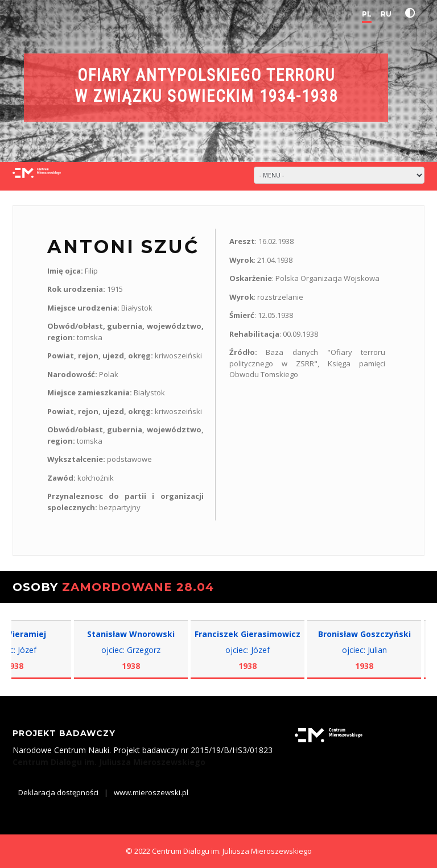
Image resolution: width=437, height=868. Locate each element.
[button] (413, 13)
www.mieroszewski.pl (151, 792)
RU (386, 14)
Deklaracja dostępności (58, 792)
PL (367, 14)
